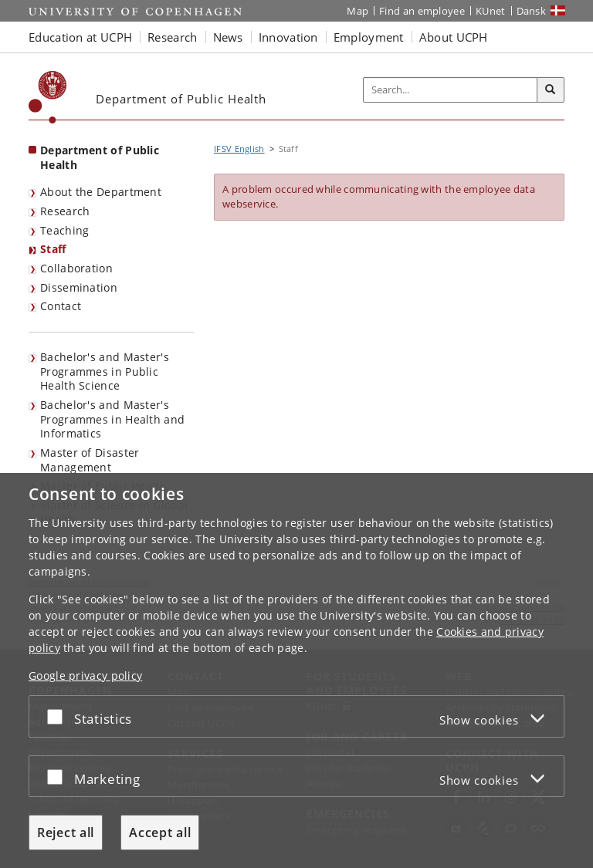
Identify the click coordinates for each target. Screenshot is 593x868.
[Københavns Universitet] (48, 97)
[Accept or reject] (59, 716)
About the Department (101, 192)
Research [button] (172, 37)
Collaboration (76, 268)
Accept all (160, 833)
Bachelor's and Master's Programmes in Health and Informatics (112, 419)
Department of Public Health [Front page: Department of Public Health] (100, 157)
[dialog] (296, 670)
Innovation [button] (288, 37)
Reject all (66, 833)
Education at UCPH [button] (80, 37)
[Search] (551, 90)
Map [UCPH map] (357, 11)
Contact (61, 306)
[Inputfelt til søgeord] (451, 90)
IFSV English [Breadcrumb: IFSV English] (239, 149)
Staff (53, 249)
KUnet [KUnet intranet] (491, 11)
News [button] (228, 37)
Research (65, 211)
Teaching (64, 230)
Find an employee (422, 11)
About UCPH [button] (454, 37)
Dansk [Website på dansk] (532, 11)
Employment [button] (369, 37)
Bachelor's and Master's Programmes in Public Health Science (105, 371)
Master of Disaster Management (90, 460)
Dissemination (79, 287)
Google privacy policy (85, 675)
